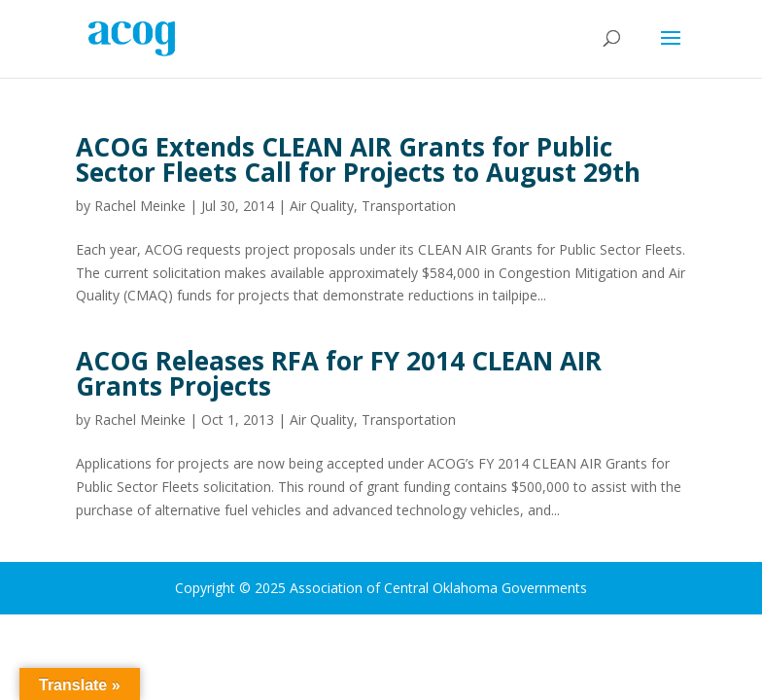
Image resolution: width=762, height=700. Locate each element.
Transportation (409, 206)
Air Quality (322, 206)
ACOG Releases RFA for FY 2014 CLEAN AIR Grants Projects (339, 373)
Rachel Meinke (140, 206)
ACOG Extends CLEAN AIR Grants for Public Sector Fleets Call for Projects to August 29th (358, 159)
